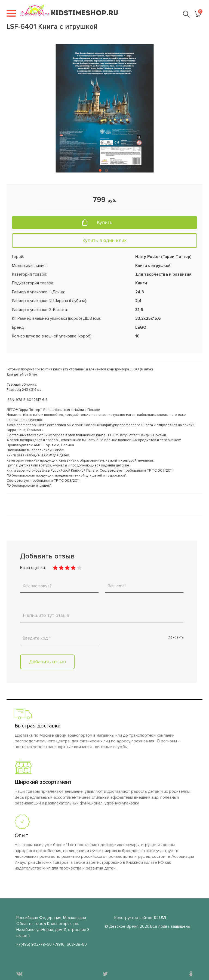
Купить (105, 222)
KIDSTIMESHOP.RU (84, 13)
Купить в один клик (105, 240)
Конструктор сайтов (133, 918)
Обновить (175, 637)
